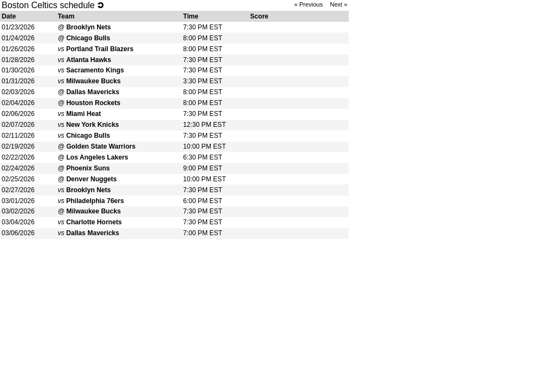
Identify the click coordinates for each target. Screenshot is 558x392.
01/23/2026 (18, 27)
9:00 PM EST (203, 168)
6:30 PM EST (203, 157)
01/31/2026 (18, 81)
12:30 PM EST (205, 125)
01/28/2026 (18, 60)
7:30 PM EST (203, 27)
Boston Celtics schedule (48, 5)
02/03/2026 (18, 92)
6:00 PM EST (203, 201)
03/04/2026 (18, 222)
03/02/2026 (18, 211)
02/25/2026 (18, 179)
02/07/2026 (18, 125)
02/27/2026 (18, 190)
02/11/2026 (18, 136)
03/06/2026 (18, 233)
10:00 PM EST (205, 146)
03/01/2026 (18, 201)
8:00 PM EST (203, 38)
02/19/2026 (18, 146)
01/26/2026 (18, 49)
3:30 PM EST (203, 81)
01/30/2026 (18, 70)
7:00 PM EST (203, 233)
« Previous (308, 4)
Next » (338, 4)
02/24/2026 (18, 168)
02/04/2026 (18, 103)
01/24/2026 (18, 38)
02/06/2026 (18, 114)
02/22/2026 (18, 157)
